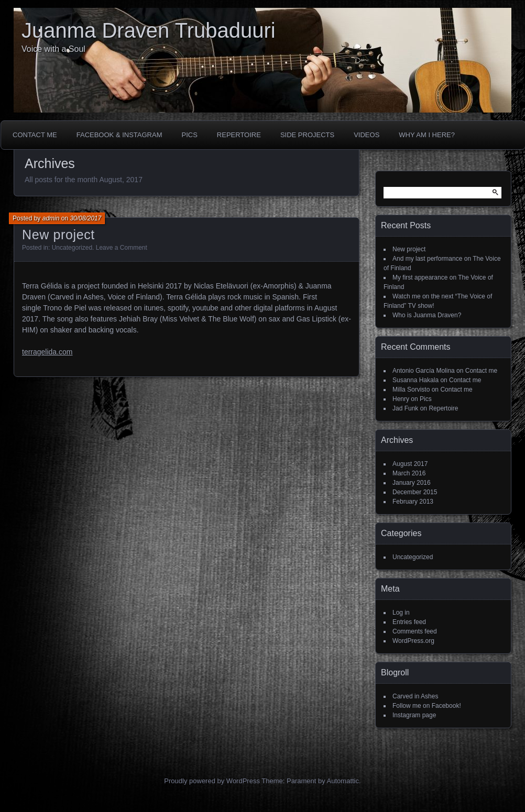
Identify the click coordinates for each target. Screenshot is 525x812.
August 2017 (410, 464)
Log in (401, 613)
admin (51, 218)
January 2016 (412, 483)
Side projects (307, 135)
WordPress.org (413, 641)
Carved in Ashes (415, 696)
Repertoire (239, 135)
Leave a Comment (122, 248)
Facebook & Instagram (119, 135)
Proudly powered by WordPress (212, 781)
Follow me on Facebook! (427, 706)
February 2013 (413, 502)
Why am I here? (427, 135)
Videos (367, 135)
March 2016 (409, 473)
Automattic (343, 781)
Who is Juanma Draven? (427, 315)
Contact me (35, 135)
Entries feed (409, 622)
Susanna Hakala (415, 380)
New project (58, 235)
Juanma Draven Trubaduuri (149, 30)
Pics (189, 135)
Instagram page (414, 715)
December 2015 (415, 492)
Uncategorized (72, 248)
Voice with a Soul (53, 49)
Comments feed (415, 631)
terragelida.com (47, 352)
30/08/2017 (85, 218)
